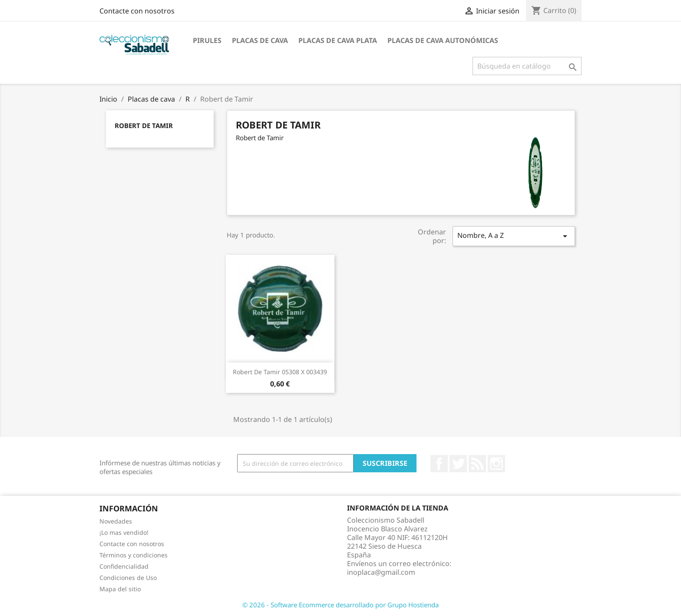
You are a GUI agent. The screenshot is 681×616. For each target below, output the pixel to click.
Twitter (458, 464)
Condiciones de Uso (128, 578)
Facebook (439, 464)
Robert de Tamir (144, 125)
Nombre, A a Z (514, 236)
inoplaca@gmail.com (381, 572)
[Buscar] (527, 66)
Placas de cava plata (338, 40)
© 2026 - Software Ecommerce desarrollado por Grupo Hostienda (340, 605)
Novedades (116, 521)
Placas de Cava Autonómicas (443, 40)
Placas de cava (260, 40)
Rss (477, 464)
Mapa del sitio (120, 589)
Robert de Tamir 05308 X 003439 (280, 372)
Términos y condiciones (134, 555)
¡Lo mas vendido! (124, 532)
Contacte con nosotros (137, 11)
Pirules (207, 40)
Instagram (496, 464)
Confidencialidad (124, 566)
